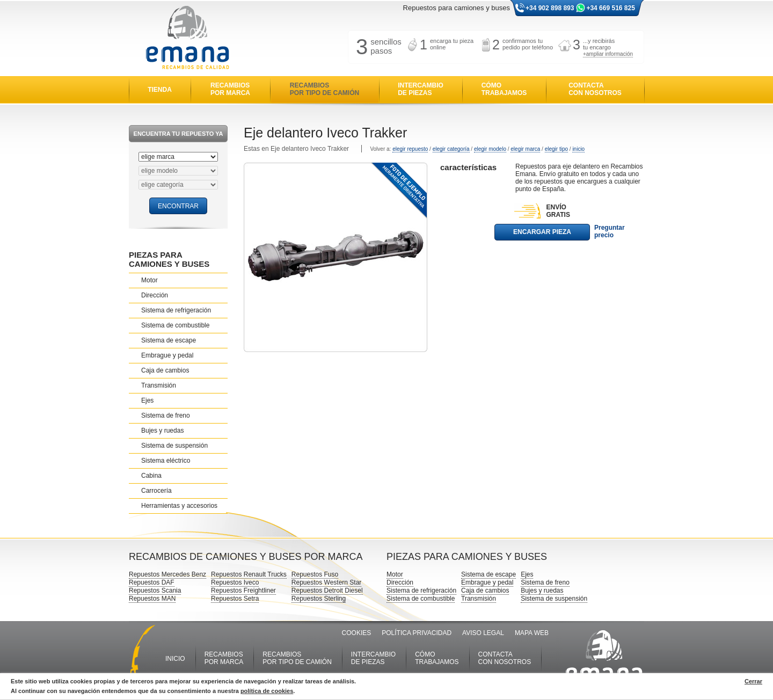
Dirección (155, 295)
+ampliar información (608, 54)
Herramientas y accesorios (179, 506)
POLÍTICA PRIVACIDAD (417, 633)
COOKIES (357, 633)
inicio (578, 149)
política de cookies (267, 691)
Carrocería (156, 491)
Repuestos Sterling (319, 599)
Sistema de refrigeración (176, 310)
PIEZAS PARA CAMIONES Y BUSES (169, 259)
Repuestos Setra (235, 599)
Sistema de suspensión (174, 446)
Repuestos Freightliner (243, 590)
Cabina (151, 476)
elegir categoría (451, 149)
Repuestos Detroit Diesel (327, 590)
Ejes (147, 400)
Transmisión (159, 385)
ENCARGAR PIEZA (542, 232)
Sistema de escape (169, 340)
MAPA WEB (532, 633)
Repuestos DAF (152, 582)
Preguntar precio (610, 231)
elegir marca (525, 149)
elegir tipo (556, 149)
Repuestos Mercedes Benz (167, 574)
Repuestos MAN (152, 599)
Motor (150, 280)
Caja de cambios (165, 370)
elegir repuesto (410, 149)
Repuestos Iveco (235, 582)
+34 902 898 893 (550, 8)
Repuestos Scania (155, 590)
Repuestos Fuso (315, 574)
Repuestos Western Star (327, 582)
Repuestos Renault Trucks (249, 574)
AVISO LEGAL (483, 633)
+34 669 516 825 (610, 8)
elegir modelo (490, 149)
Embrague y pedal (167, 355)
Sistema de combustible (175, 325)
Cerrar (753, 681)
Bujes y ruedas (162, 431)
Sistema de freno (166, 415)
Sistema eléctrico (166, 461)
